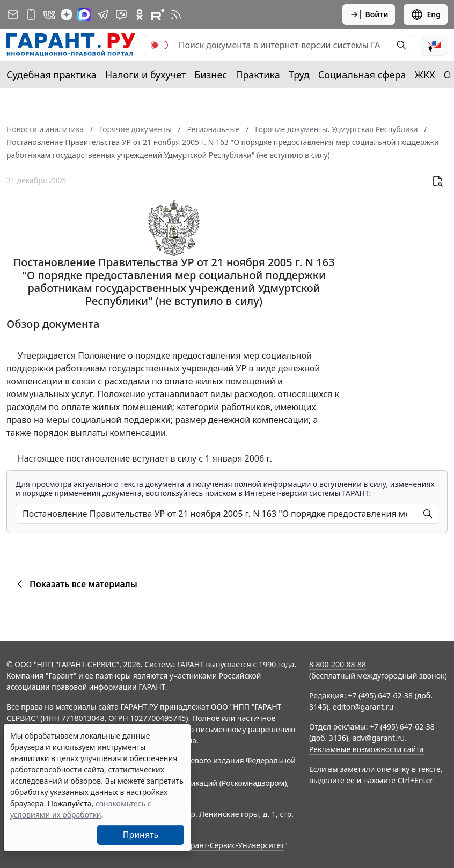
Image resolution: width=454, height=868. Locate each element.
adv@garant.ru (378, 738)
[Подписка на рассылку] (13, 14)
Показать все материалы (75, 584)
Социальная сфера (362, 75)
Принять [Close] (141, 835)
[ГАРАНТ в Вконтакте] (49, 14)
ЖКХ (425, 75)
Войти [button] (369, 14)
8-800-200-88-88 (338, 664)
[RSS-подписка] (176, 14)
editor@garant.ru (363, 707)
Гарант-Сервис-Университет (234, 845)
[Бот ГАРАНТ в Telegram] (121, 14)
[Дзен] (67, 14)
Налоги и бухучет (146, 75)
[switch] (159, 45)
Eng (426, 14)
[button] (434, 45)
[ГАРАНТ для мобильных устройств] (31, 14)
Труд (299, 75)
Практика (258, 75)
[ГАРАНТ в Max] (84, 14)
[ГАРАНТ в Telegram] (103, 14)
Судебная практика (52, 75)
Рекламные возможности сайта (367, 749)
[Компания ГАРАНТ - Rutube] (158, 14)
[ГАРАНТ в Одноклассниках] (140, 14)
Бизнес (211, 75)
